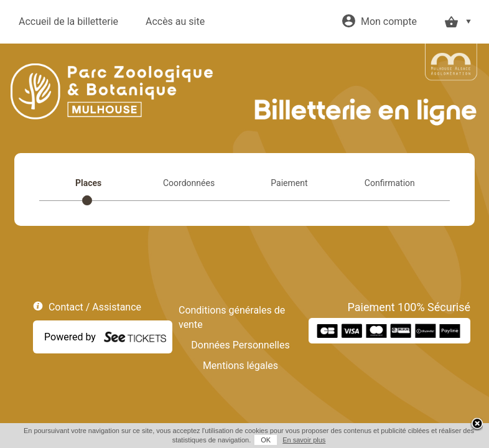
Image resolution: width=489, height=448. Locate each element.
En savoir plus (300, 440)
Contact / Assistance (95, 307)
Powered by (70, 337)
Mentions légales (240, 366)
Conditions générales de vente (232, 317)
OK (261, 440)
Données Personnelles (240, 345)
